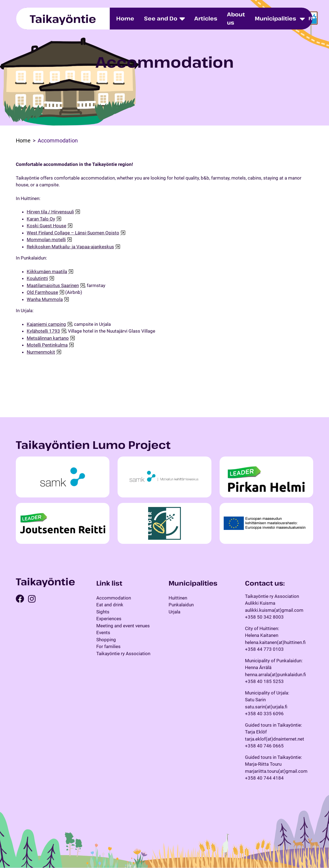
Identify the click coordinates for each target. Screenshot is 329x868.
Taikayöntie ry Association (123, 654)
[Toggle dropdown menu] (302, 19)
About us (236, 18)
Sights (103, 612)
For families (108, 646)
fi (310, 18)
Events (103, 633)
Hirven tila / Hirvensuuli (50, 212)
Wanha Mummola (45, 299)
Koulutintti (37, 278)
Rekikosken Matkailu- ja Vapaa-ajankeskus (70, 247)
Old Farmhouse (42, 292)
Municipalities (275, 18)
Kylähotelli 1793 (43, 331)
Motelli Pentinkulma (47, 345)
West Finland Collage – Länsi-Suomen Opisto (73, 233)
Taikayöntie (63, 19)
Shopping (106, 640)
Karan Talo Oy (41, 219)
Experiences (109, 619)
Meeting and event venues (123, 626)
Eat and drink (110, 605)
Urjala (174, 612)
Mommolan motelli (46, 240)
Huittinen (178, 598)
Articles (206, 18)
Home (125, 18)
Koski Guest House (47, 226)
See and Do (161, 18)
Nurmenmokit (41, 352)
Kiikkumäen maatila (47, 272)
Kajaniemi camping (46, 324)
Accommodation (114, 598)
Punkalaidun (181, 605)
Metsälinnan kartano (48, 338)
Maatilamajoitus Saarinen (53, 285)
